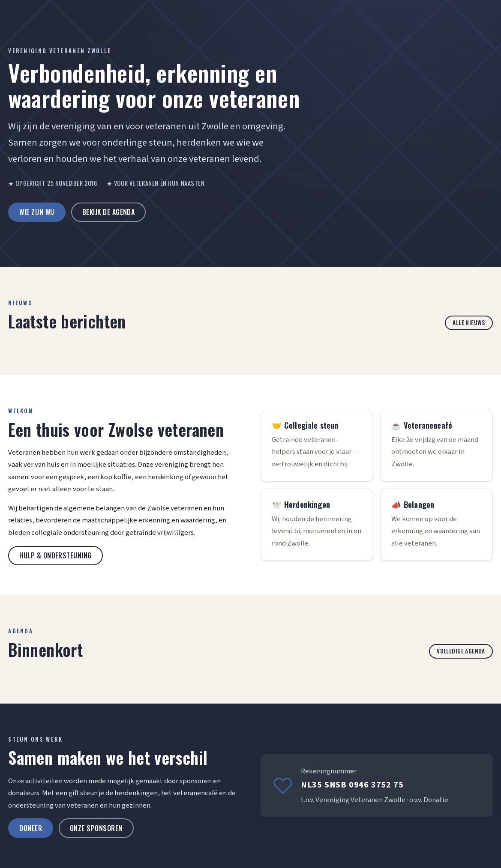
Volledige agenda (461, 651)
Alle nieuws (469, 322)
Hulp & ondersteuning (55, 555)
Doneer (31, 828)
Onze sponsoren (96, 828)
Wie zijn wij (37, 212)
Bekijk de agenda (109, 212)
